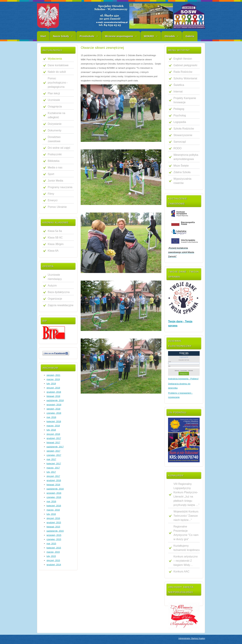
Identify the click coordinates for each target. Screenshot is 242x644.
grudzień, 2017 (54, 438)
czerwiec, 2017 (54, 455)
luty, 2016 (51, 514)
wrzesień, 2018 (54, 405)
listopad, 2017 (53, 442)
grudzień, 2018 (54, 392)
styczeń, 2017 (53, 476)
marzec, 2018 (53, 426)
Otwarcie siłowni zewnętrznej (102, 48)
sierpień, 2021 (53, 375)
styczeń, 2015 (53, 560)
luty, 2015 (51, 556)
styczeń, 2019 (53, 388)
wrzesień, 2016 (54, 493)
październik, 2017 (55, 447)
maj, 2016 (51, 501)
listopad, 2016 (53, 485)
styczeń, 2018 (53, 434)
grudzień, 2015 (54, 522)
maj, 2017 (51, 459)
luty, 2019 (51, 384)
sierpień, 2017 (53, 451)
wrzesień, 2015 (54, 535)
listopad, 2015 (53, 527)
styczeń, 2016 (53, 518)
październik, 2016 (55, 489)
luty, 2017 (51, 472)
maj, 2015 (51, 544)
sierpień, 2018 (53, 409)
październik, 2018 (55, 400)
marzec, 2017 (53, 468)
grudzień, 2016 (54, 480)
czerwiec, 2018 (54, 413)
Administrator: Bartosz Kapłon (192, 638)
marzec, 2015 (53, 552)
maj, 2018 (51, 417)
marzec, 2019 (53, 379)
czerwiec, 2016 (54, 497)
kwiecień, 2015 (54, 548)
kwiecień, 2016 (54, 506)
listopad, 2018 (53, 396)
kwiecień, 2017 (54, 464)
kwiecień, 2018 (54, 421)
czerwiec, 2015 (54, 539)
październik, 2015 (55, 531)
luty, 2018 (51, 430)
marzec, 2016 (53, 510)
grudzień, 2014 (54, 565)
